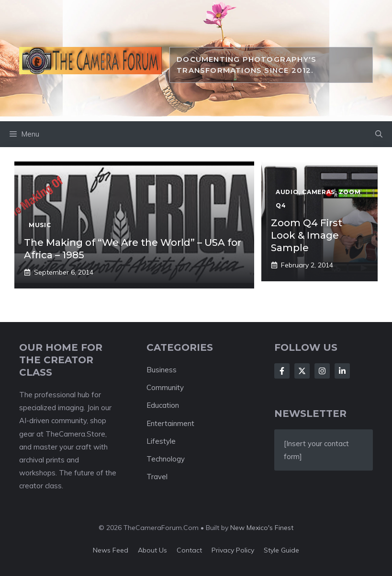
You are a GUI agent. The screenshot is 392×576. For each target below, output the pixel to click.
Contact (189, 550)
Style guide (281, 550)
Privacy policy (233, 550)
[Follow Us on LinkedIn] (342, 371)
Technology (166, 459)
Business (162, 370)
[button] (379, 134)
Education (163, 405)
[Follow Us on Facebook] (282, 371)
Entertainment (170, 423)
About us (152, 550)
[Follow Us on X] (302, 371)
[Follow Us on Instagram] (322, 371)
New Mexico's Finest (262, 528)
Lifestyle (161, 441)
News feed (111, 550)
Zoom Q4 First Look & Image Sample (307, 235)
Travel (157, 477)
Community (165, 387)
